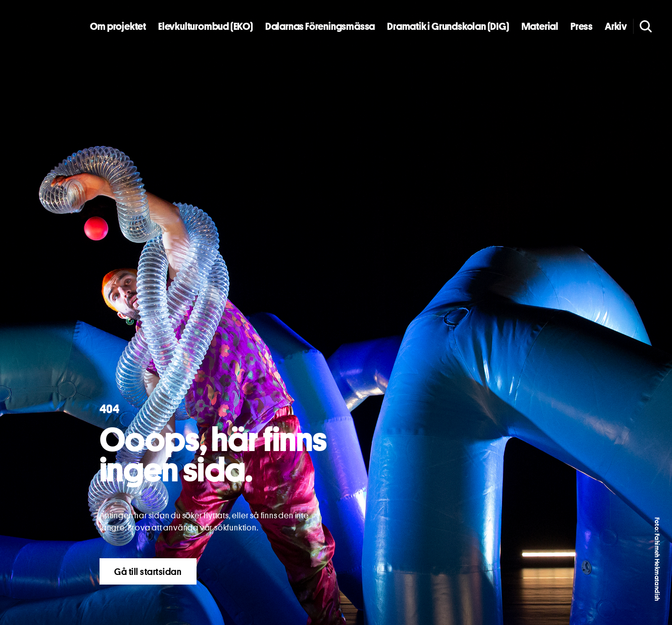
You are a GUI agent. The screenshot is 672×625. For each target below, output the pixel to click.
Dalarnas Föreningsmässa (320, 26)
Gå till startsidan (148, 571)
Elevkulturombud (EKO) (206, 26)
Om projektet (118, 26)
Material (540, 26)
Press (582, 26)
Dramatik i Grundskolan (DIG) (448, 26)
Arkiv (616, 26)
